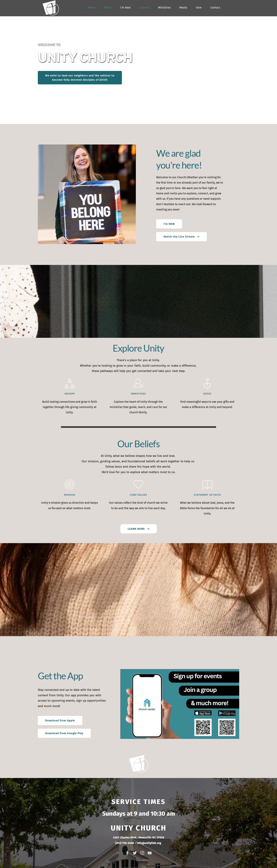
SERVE (207, 394)
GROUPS (70, 394)
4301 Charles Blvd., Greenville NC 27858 (139, 837)
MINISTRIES (138, 394)
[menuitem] (91, 8)
